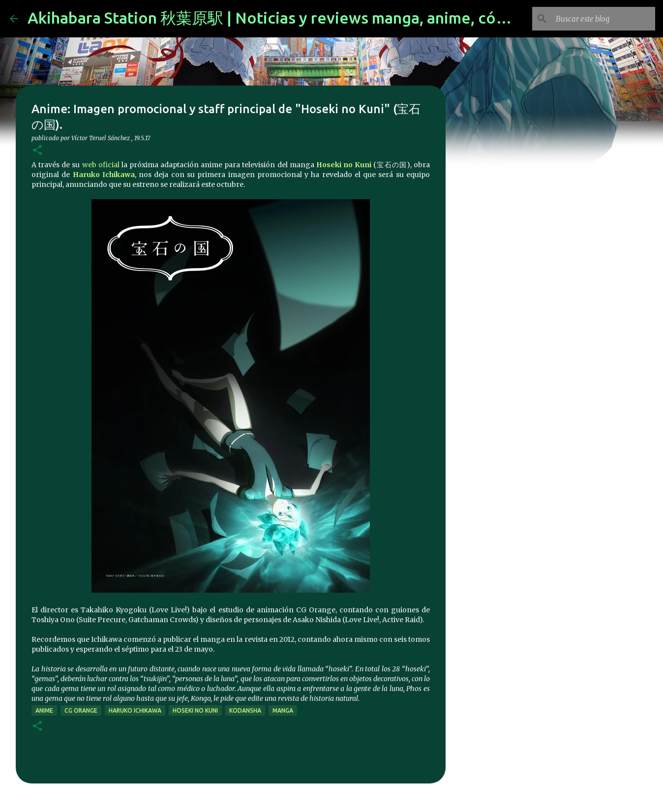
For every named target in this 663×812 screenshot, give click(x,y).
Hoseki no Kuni (344, 165)
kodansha (245, 710)
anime (44, 710)
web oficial (101, 165)
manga (283, 710)
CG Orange (81, 710)
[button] (37, 151)
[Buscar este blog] (603, 19)
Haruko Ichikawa (104, 175)
